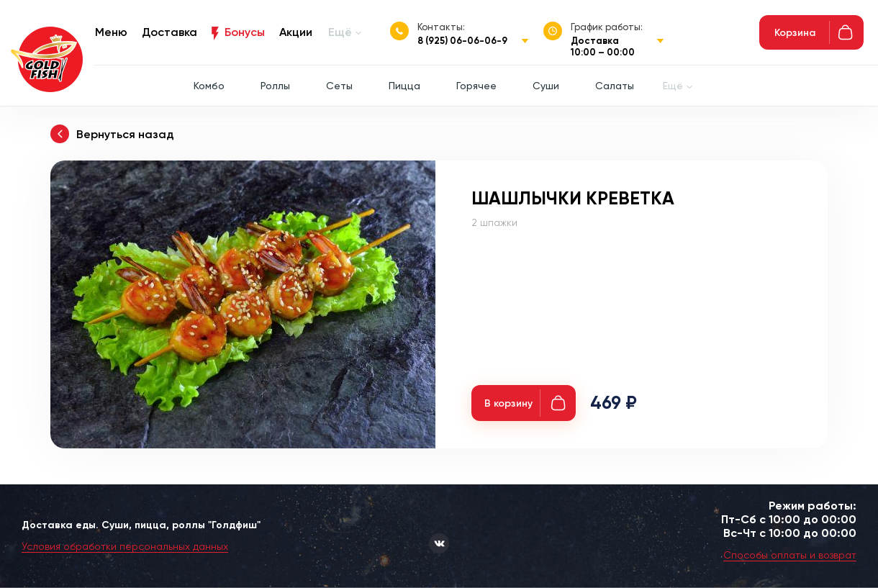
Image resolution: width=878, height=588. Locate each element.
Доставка (169, 32)
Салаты (615, 86)
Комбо (209, 86)
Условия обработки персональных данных (125, 546)
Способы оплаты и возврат (790, 555)
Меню (111, 32)
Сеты (339, 86)
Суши (546, 86)
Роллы (275, 86)
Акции (296, 32)
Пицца (404, 86)
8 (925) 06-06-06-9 (462, 41)
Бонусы (245, 32)
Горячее (476, 86)
